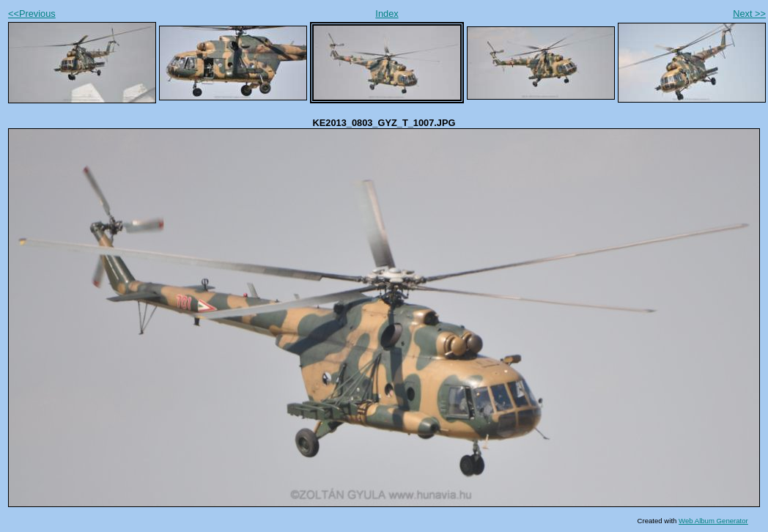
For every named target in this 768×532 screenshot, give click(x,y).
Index (387, 14)
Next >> (749, 14)
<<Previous (32, 14)
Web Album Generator (713, 521)
